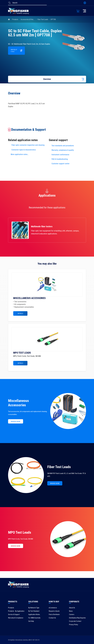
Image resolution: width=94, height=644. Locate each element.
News (71, 611)
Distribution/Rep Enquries (77, 618)
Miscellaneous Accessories (18, 403)
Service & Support (14, 614)
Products (15, 19)
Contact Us (52, 618)
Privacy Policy (73, 625)
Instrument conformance (60, 155)
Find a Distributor (54, 614)
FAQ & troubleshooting (60, 159)
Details (20, 313)
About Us (72, 608)
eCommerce (53, 608)
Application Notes (34, 614)
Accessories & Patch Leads (30, 19)
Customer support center (61, 164)
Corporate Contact (75, 621)
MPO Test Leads (20, 532)
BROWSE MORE (16, 421)
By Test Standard (34, 611)
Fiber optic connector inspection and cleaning (28, 145)
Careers (72, 614)
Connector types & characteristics (24, 150)
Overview (47, 79)
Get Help (31, 621)
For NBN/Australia (34, 618)
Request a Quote (54, 611)
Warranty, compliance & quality (63, 150)
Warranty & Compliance (16, 618)
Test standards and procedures (63, 146)
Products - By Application (16, 611)
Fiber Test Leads (43, 19)
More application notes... (20, 154)
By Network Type (34, 608)
